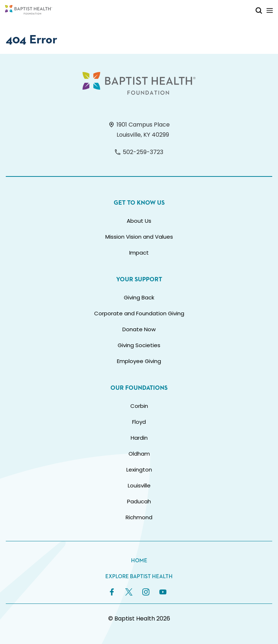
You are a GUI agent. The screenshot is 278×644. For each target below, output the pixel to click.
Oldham (139, 454)
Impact (139, 253)
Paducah (139, 501)
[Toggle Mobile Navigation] (270, 10)
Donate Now (139, 329)
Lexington (139, 470)
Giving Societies (139, 345)
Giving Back (139, 297)
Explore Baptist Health (139, 577)
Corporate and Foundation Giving (139, 313)
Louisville (139, 485)
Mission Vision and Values (139, 237)
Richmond (139, 517)
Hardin (139, 438)
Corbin (139, 406)
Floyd (139, 422)
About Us (139, 221)
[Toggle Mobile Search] (259, 10)
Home (139, 561)
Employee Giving (139, 361)
